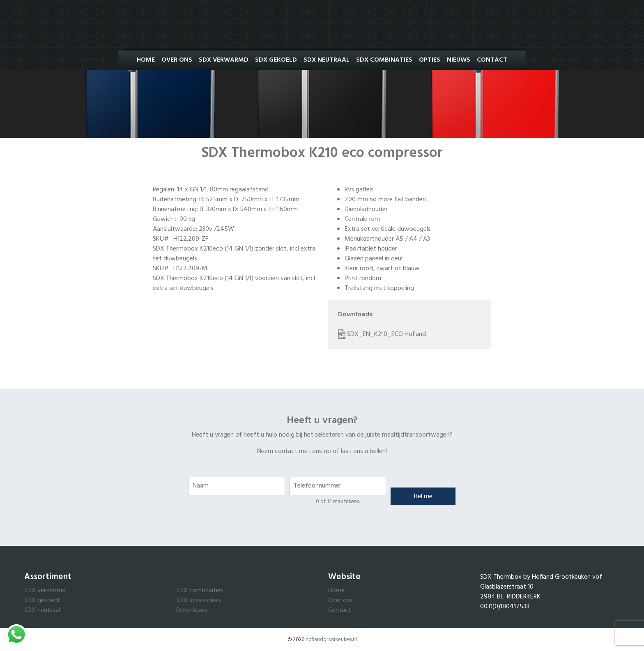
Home (146, 60)
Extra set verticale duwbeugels (388, 229)
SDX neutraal (42, 610)
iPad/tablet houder (371, 249)
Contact (492, 60)
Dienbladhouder (366, 209)
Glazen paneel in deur (374, 259)
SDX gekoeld (42, 600)
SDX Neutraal (327, 60)
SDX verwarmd (45, 591)
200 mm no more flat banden (385, 200)
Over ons (177, 60)
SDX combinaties (200, 591)
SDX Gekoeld (276, 60)
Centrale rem (362, 219)
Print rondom (363, 278)
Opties (430, 60)
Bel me (423, 497)
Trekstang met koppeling (379, 288)
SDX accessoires (199, 600)
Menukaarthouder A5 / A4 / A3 (387, 239)
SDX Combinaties (384, 60)
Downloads (192, 610)
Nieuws (459, 60)
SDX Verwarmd (224, 60)
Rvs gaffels (359, 190)
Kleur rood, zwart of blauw (382, 269)
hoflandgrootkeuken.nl (331, 640)
